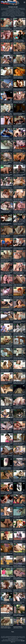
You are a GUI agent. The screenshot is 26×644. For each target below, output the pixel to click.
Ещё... (13, 632)
